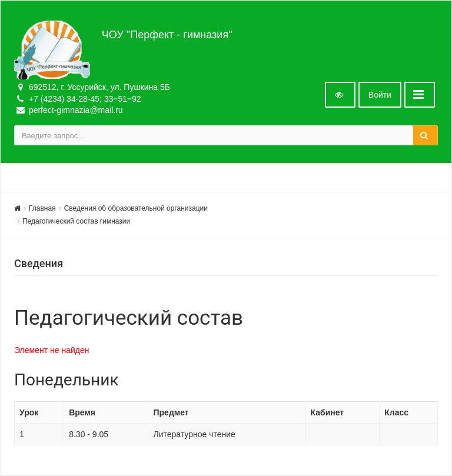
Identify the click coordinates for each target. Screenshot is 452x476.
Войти (380, 95)
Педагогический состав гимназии (76, 221)
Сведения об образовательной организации (136, 208)
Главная (42, 208)
